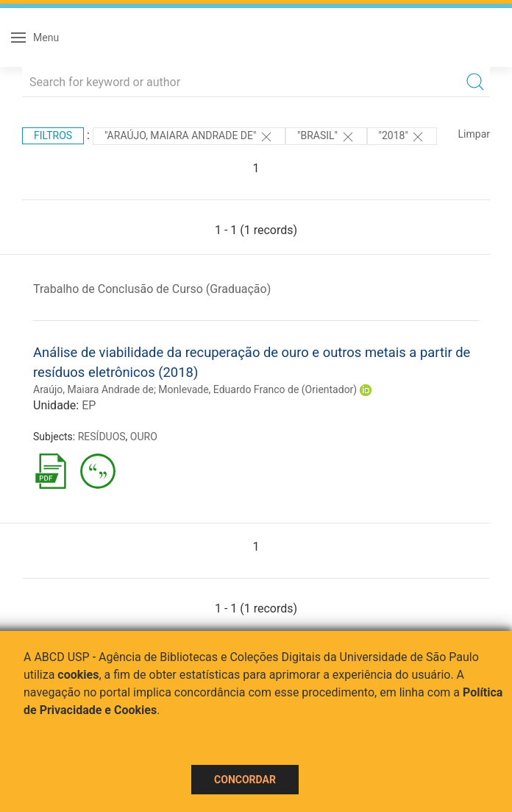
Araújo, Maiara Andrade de (93, 389)
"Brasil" (326, 137)
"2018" (402, 137)
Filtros (53, 135)
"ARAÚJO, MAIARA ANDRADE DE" (189, 137)
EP (89, 405)
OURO (144, 437)
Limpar (474, 134)
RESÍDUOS (102, 437)
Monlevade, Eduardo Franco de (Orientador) (257, 389)
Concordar (245, 780)
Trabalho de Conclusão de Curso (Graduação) (152, 289)
